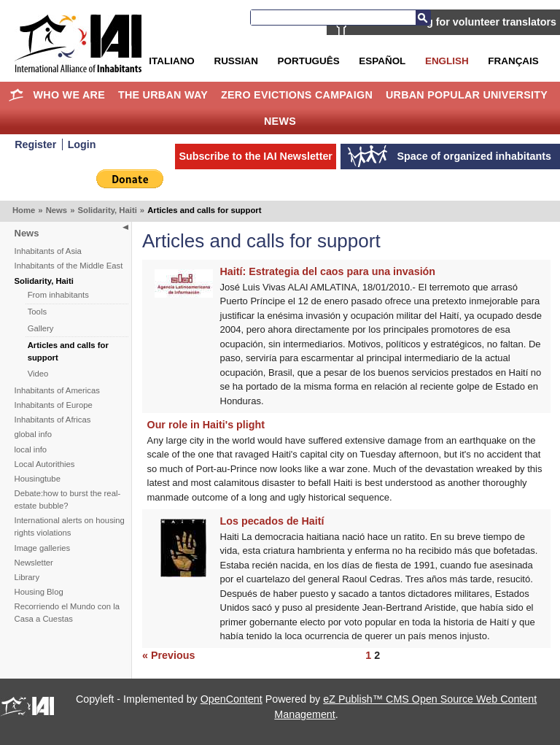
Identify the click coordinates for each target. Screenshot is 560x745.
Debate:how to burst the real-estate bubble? (68, 499)
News (280, 121)
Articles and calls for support (68, 351)
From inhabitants (58, 295)
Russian (236, 61)
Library (27, 577)
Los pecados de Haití (272, 521)
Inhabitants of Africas (53, 420)
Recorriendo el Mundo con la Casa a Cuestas (67, 613)
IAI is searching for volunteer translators (456, 22)
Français (513, 61)
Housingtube (38, 479)
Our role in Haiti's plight (206, 425)
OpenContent (232, 699)
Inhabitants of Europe (54, 405)
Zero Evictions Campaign (297, 95)
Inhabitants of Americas (57, 390)
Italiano (171, 61)
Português (309, 61)
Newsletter (34, 563)
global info (34, 434)
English (447, 61)
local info (31, 449)
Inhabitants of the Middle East (69, 266)
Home (16, 95)
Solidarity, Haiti (107, 210)
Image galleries (43, 548)
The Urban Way (163, 95)
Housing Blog (39, 592)
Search (423, 18)
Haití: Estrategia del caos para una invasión (328, 271)
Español (382, 61)
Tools (37, 312)
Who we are (69, 95)
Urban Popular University (467, 95)
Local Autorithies (45, 464)
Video (38, 374)
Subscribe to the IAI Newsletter (256, 156)
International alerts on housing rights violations (70, 526)
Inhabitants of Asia (48, 251)
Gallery (41, 328)
